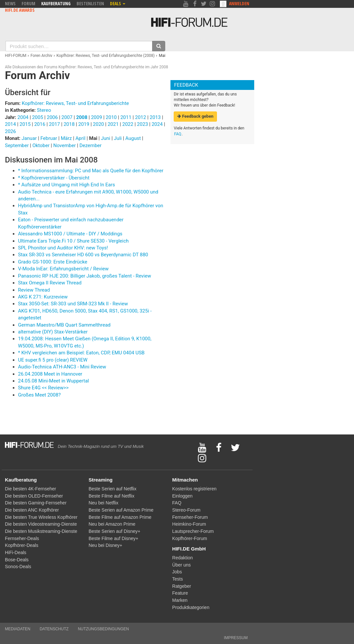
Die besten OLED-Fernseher (34, 496)
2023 (143, 124)
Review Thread (34, 290)
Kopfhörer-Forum (190, 538)
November (65, 145)
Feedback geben (195, 116)
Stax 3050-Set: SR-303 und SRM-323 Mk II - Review (73, 304)
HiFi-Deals (16, 552)
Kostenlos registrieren (194, 489)
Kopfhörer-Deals (22, 545)
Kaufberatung (56, 3)
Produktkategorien (191, 607)
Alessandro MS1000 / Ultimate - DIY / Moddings (70, 234)
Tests (177, 579)
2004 (23, 117)
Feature (180, 593)
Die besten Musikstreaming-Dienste (41, 531)
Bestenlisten (90, 3)
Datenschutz (54, 629)
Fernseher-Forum (190, 517)
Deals (118, 3)
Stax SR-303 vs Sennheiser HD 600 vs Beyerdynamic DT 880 (83, 255)
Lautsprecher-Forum (193, 531)
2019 (84, 124)
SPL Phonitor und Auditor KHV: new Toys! (63, 248)
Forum (28, 3)
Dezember (91, 145)
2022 (128, 124)
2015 (25, 124)
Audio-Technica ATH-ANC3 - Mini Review (62, 367)
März (67, 138)
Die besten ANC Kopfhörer (32, 510)
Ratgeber (182, 586)
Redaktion (182, 558)
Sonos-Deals (18, 567)
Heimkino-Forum (189, 524)
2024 (157, 124)
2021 (113, 124)
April (81, 138)
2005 (38, 117)
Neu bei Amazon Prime (112, 524)
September (17, 145)
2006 (52, 117)
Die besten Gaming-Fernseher (36, 503)
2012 (141, 117)
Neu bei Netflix (104, 503)
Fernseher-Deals (22, 538)
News (10, 3)
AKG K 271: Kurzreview (43, 297)
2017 (55, 124)
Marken (180, 600)
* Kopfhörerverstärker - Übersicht (54, 178)
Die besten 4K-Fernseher (30, 489)
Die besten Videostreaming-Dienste (41, 524)
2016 (40, 124)
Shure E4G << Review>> (43, 388)
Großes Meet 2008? (39, 395)
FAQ (178, 134)
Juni (106, 138)
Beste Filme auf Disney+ (114, 538)
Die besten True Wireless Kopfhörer (41, 517)
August (134, 138)
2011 (126, 117)
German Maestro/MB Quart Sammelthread (64, 325)
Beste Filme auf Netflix (112, 496)
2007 (67, 117)
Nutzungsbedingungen (103, 629)
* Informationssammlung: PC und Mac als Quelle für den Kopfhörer (91, 171)
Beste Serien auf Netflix (113, 489)
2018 (69, 124)
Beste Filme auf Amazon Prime (120, 517)
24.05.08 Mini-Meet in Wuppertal (53, 381)
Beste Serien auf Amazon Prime (121, 510)
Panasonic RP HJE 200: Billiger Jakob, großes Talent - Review (85, 276)
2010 (111, 117)
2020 (98, 124)
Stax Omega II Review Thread (50, 283)
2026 (10, 131)
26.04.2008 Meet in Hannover (50, 374)
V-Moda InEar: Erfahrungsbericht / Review (63, 269)
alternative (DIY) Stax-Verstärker (53, 332)
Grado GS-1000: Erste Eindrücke (53, 262)
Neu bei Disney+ (106, 545)
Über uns (181, 565)
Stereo (44, 110)
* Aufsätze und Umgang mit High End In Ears (67, 185)
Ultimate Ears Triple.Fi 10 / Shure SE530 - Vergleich (73, 241)
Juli (118, 138)
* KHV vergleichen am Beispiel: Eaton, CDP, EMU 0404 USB (81, 353)
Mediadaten (18, 629)
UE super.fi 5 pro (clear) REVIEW (53, 360)
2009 (97, 117)
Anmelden (239, 3)
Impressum (236, 638)
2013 (155, 117)
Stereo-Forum (186, 510)
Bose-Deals (17, 560)
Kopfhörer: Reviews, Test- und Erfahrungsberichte (75, 103)
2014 (10, 124)
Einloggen (182, 496)
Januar (30, 138)
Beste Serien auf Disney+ (115, 531)
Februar (49, 138)
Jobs (177, 572)
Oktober (42, 145)
